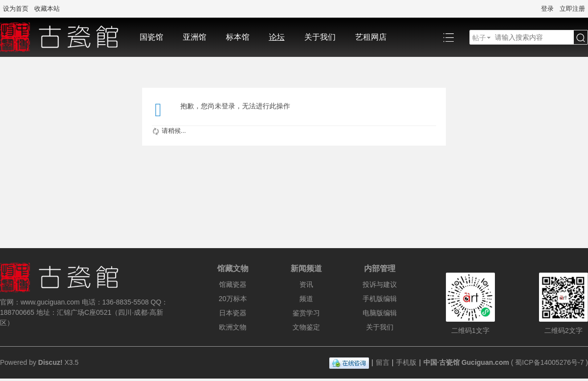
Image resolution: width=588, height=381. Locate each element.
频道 (306, 299)
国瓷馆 (151, 37)
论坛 (277, 37)
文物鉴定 (306, 327)
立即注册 (572, 9)
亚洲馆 (195, 37)
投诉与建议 (380, 284)
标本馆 (238, 37)
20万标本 (233, 299)
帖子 (479, 38)
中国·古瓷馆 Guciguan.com (466, 362)
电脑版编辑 (380, 313)
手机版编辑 (380, 299)
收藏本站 (47, 9)
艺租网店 (371, 37)
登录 (547, 9)
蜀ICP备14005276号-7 (549, 362)
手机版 (406, 362)
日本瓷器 (233, 313)
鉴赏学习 (306, 313)
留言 (383, 362)
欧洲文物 (233, 327)
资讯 (306, 284)
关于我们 (320, 37)
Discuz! (50, 362)
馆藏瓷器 (233, 284)
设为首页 (16, 9)
